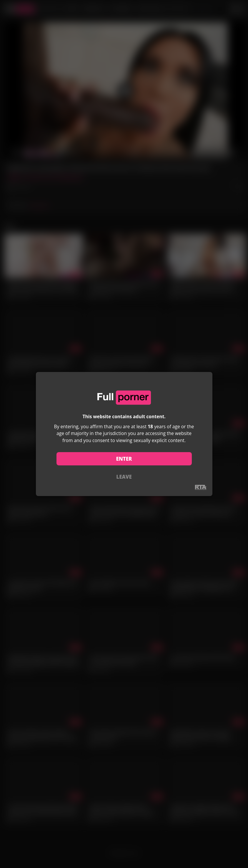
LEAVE (124, 477)
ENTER (124, 459)
